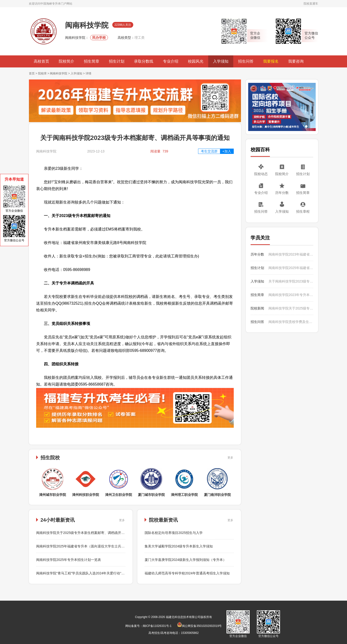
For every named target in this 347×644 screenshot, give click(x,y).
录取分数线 (144, 61)
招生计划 (117, 61)
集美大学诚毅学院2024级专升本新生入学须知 (179, 546)
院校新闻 (257, 308)
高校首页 (41, 61)
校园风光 (196, 61)
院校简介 (67, 61)
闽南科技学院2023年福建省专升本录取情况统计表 (291, 254)
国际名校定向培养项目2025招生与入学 (174, 533)
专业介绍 (171, 61)
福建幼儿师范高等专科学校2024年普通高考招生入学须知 (187, 573)
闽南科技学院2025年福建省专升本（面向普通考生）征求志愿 (291, 268)
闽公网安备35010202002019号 (199, 626)
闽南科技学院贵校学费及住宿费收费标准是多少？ (291, 322)
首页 (32, 73)
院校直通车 (311, 4)
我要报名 (271, 61)
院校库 (42, 73)
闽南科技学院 (59, 73)
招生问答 (246, 61)
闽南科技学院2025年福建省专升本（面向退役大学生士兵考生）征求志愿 (90, 546)
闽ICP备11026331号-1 (157, 626)
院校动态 (261, 174)
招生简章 (92, 61)
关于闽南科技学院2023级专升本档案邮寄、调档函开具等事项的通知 (291, 281)
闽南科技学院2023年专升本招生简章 (291, 295)
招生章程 (303, 211)
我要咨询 (296, 61)
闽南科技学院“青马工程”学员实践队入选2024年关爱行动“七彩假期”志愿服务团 (94, 573)
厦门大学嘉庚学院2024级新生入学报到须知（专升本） (185, 560)
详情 (88, 73)
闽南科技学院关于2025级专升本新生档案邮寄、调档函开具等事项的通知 (90, 533)
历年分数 (282, 193)
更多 (230, 458)
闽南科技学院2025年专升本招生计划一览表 (69, 560)
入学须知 (221, 61)
